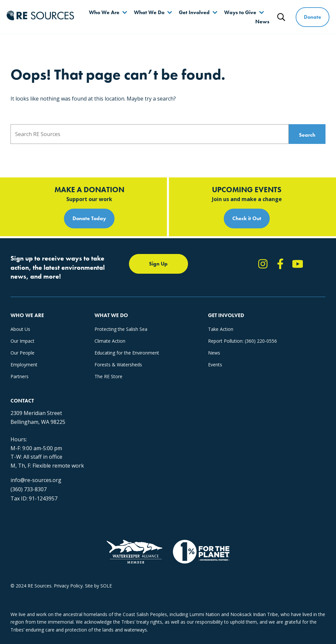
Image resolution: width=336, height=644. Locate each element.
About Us (20, 329)
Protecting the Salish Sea (121, 329)
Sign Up (158, 264)
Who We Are (104, 12)
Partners (20, 376)
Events (215, 365)
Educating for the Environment (127, 353)
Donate (313, 17)
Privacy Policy (68, 586)
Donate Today (89, 218)
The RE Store (108, 376)
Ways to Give (240, 12)
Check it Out (247, 218)
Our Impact (22, 341)
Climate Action (110, 341)
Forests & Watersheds (118, 365)
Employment (24, 365)
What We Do (149, 12)
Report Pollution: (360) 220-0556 (242, 341)
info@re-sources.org (36, 480)
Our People (22, 353)
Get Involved (194, 12)
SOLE (106, 586)
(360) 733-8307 (29, 489)
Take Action (221, 329)
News (262, 22)
